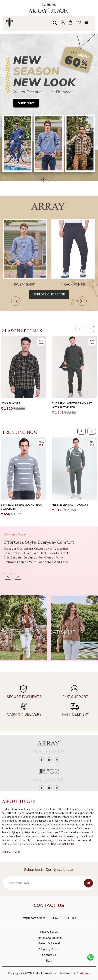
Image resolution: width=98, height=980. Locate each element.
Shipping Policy (49, 949)
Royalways (83, 973)
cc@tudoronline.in (34, 918)
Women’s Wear (15, 547)
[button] (43, 179)
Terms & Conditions (49, 938)
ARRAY (52, 844)
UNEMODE (68, 844)
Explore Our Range (49, 307)
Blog (49, 961)
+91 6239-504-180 (62, 918)
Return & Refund (49, 943)
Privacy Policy (49, 932)
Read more (11, 851)
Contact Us (49, 905)
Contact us (49, 955)
